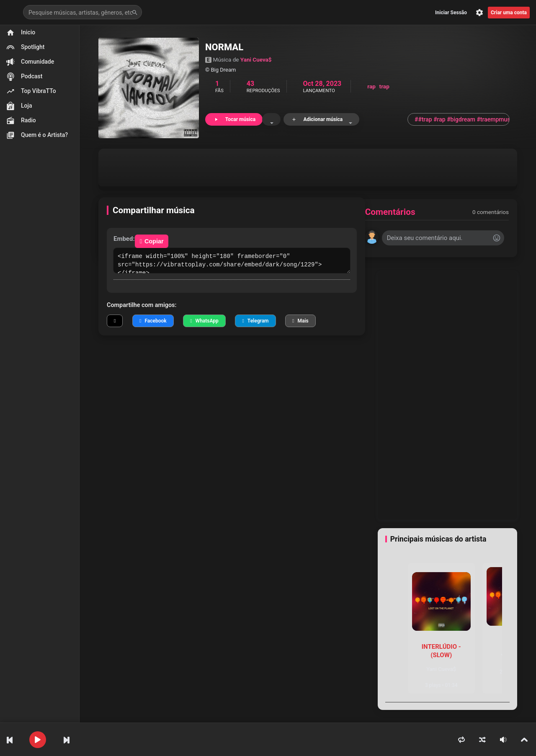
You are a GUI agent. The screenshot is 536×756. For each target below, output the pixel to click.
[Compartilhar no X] (115, 321)
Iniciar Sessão (451, 13)
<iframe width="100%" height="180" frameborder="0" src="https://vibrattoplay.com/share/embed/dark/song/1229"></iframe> (232, 261)
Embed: (124, 239)
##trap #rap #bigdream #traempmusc (462, 119)
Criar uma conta (509, 13)
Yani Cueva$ (256, 59)
